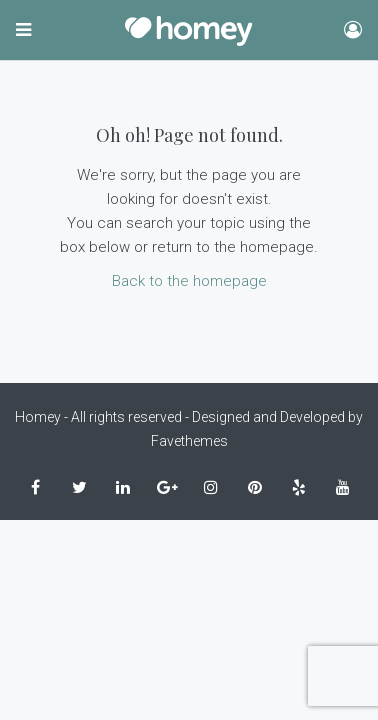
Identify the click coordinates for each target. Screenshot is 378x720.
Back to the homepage (189, 281)
